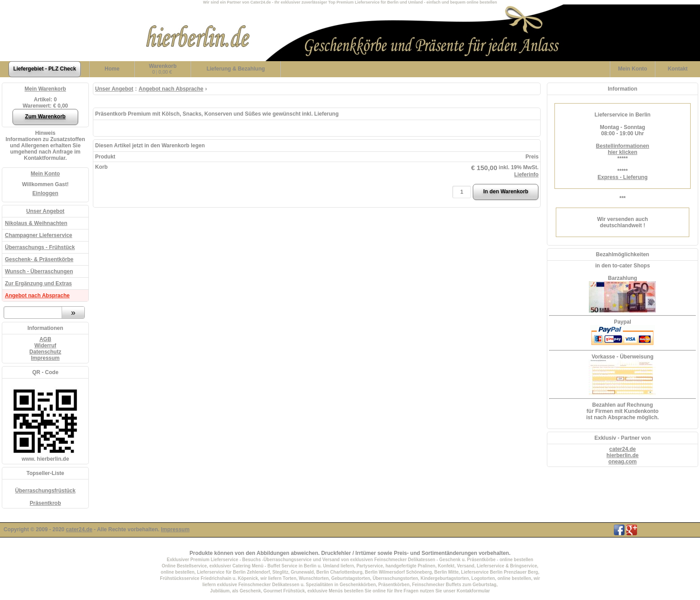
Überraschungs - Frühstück (40, 247)
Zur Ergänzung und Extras (38, 283)
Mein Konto (45, 174)
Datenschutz (45, 352)
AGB (45, 339)
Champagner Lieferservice (39, 235)
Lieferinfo (527, 175)
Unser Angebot (46, 211)
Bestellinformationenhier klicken (623, 149)
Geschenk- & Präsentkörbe (39, 259)
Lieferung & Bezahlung (236, 69)
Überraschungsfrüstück (45, 491)
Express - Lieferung (622, 177)
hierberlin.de (622, 455)
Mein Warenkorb (45, 89)
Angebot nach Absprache (37, 296)
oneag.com (623, 462)
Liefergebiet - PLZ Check (45, 69)
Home (112, 69)
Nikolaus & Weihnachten (36, 223)
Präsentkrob (45, 503)
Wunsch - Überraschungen (39, 271)
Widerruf (45, 346)
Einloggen (46, 193)
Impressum (45, 358)
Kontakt (678, 69)
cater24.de (623, 449)
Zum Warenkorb (45, 117)
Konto (632, 69)
